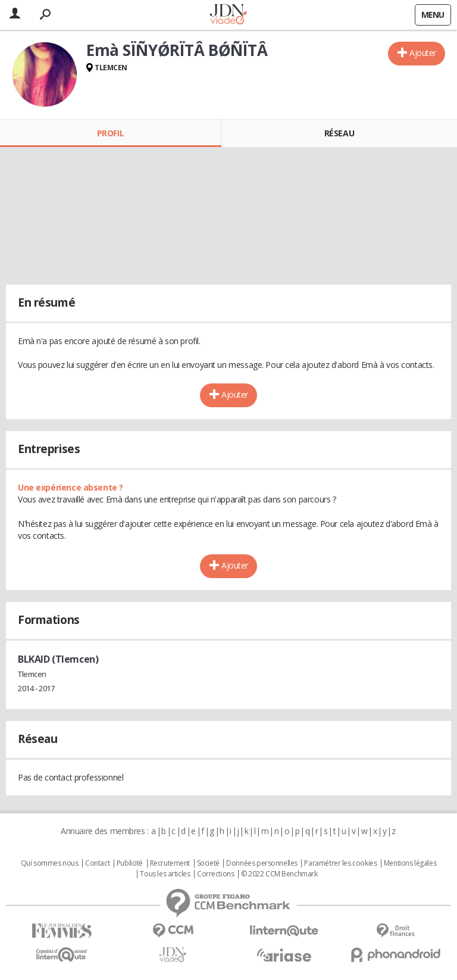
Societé (208, 863)
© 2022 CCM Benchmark (279, 874)
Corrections (215, 874)
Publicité (130, 863)
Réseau (339, 133)
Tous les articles (165, 874)
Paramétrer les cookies (340, 863)
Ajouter (423, 53)
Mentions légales (410, 863)
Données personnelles (262, 863)
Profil (110, 133)
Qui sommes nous (50, 863)
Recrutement (170, 863)
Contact (97, 863)
